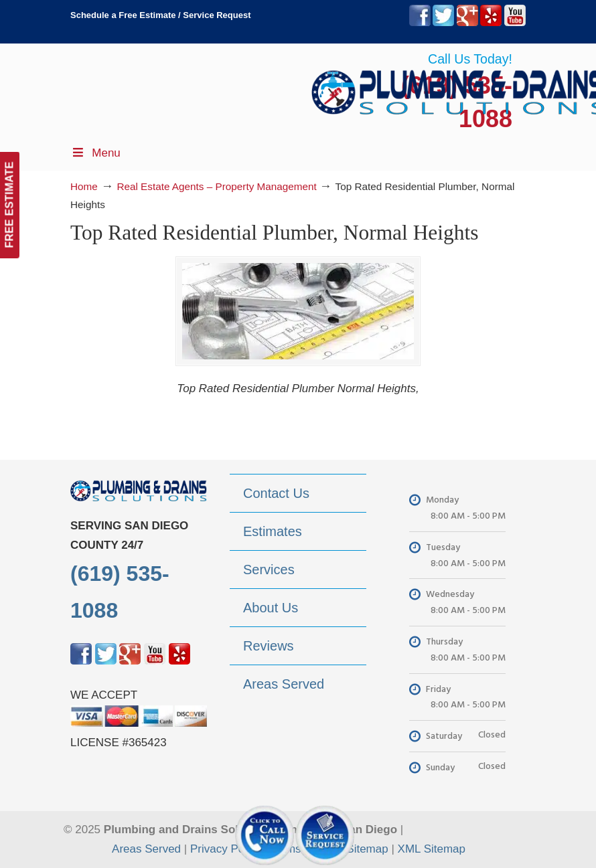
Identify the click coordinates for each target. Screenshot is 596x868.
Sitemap (367, 850)
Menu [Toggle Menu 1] (95, 153)
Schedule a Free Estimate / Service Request (161, 15)
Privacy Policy (226, 850)
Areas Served (146, 850)
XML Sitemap (432, 850)
